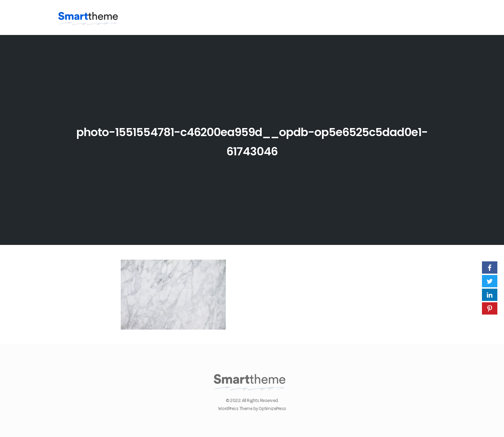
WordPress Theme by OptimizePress (252, 408)
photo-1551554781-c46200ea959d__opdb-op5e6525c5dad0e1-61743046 (252, 140)
